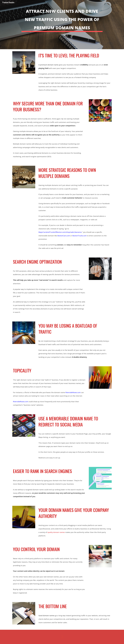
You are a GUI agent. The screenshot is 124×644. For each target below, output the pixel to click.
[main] (62, 25)
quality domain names (56, 532)
